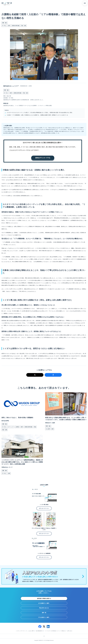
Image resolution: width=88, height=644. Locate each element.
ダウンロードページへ (44, 510)
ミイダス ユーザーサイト (21, 632)
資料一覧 (44, 614)
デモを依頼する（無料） (44, 619)
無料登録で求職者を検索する (44, 600)
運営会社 (63, 632)
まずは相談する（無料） (44, 605)
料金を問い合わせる (44, 609)
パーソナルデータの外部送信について (52, 632)
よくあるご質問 (31, 632)
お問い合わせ (70, 632)
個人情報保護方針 (39, 632)
